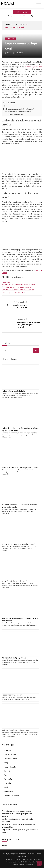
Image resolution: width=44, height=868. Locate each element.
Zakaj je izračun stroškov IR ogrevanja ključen (22, 16)
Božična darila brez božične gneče (15, 730)
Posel (6, 775)
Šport (6, 787)
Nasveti (7, 771)
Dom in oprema (10, 755)
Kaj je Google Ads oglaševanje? (14, 581)
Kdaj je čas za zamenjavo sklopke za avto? (19, 544)
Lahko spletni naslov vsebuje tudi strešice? (19, 109)
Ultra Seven (22, 857)
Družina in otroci (10, 759)
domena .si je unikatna (33, 67)
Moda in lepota (10, 767)
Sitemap (5, 845)
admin (9, 53)
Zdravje (30, 859)
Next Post (21, 319)
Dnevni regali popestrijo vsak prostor (17, 306)
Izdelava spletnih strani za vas (13, 292)
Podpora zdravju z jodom (12, 695)
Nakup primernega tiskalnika (13, 391)
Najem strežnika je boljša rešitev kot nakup (18, 284)
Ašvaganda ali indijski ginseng (14, 658)
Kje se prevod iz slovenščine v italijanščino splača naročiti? (28, 325)
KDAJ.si (8, 3)
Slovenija (7, 783)
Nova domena (7, 282)
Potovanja (8, 779)
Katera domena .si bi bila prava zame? (18, 112)
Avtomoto (7, 751)
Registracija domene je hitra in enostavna (18, 290)
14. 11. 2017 (19, 53)
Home (7, 24)
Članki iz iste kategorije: (16, 114)
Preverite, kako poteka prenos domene (17, 287)
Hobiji (6, 763)
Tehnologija (20, 24)
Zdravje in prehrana (11, 795)
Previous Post (21, 302)
